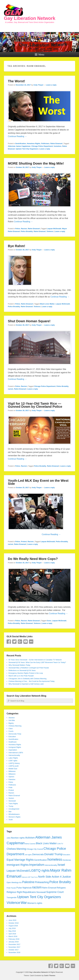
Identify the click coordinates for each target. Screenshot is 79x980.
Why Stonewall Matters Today (19, 665)
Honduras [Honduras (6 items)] (67, 860)
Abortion (12, 718)
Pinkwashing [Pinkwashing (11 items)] (42, 882)
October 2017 (14, 950)
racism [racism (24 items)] (37, 887)
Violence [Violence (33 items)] (13, 903)
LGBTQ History (14, 763)
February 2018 (14, 939)
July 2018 (12, 928)
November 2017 (14, 947)
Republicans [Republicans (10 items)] (29, 892)
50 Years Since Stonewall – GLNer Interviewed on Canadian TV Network (35, 660)
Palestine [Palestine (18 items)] (28, 882)
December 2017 (14, 944)
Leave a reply (51, 85)
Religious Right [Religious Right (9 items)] (14, 892)
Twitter (14, 642)
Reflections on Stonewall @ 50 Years (22, 670)
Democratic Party (15, 734)
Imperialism (13, 750)
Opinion (11, 777)
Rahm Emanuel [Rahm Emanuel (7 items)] (49, 888)
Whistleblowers (14, 814)
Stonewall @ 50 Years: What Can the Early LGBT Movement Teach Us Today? (37, 662)
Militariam (12, 771)
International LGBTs (16, 753)
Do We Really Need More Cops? (33, 559)
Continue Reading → (17, 136)
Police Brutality (27, 231)
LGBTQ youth (14, 766)
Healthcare (13, 742)
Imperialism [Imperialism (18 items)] (37, 865)
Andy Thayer (38, 85)
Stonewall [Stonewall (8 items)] (41, 892)
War (10, 812)
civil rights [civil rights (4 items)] (28, 855)
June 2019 (12, 920)
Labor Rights (13, 758)
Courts (11, 731)
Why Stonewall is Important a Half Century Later (26, 684)
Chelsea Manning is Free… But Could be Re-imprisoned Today (32, 681)
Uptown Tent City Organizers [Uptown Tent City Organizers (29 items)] (39, 897)
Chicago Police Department (42, 146)
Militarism (12, 774)
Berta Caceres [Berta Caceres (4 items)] (30, 844)
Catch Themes (50, 975)
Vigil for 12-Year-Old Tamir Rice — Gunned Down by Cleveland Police (35, 405)
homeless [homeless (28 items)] (55, 860)
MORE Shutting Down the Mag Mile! (36, 163)
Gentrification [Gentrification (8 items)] (41, 860)
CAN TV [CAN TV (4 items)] (60, 844)
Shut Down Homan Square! (29, 321)
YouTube (26, 642)
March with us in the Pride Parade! (21, 676)
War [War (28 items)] (24, 903)
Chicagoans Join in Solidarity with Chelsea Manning (27, 679)
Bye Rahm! (17, 246)
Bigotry (11, 723)
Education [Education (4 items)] (67, 855)
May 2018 (12, 931)
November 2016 (14, 952)
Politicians (45, 143)
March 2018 (13, 936)
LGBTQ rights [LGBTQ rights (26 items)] (39, 870)
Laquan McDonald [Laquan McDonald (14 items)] (18, 871)
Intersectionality (14, 755)
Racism (24, 229)
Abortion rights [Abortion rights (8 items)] (18, 838)
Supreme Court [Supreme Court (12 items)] (55, 892)
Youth (11, 820)
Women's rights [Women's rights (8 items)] (35, 903)
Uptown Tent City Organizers (27, 149)
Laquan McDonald (54, 229)
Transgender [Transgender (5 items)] (12, 897)
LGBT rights (13, 761)
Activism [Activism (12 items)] (30, 838)
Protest (24, 542)
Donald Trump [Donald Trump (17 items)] (53, 854)
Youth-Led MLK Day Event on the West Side (38, 482)
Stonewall (12, 801)
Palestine (12, 779)
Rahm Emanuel (56, 143)
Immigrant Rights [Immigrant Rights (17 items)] (18, 865)
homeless (58, 146)
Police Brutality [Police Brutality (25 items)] (60, 882)
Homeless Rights (34, 143)
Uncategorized (14, 809)
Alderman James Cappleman (19, 146)
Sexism (11, 798)
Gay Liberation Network (30, 18)
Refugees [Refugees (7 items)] (61, 888)
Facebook (9, 642)
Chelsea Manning (15, 726)
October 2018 (14, 923)
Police (18, 229)
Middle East (13, 769)
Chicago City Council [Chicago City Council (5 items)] (35, 849)
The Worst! (16, 81)
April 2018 (12, 934)
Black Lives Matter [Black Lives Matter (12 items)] (46, 843)
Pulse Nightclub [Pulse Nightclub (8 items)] (24, 888)
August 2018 (13, 926)
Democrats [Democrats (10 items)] (38, 854)
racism (11, 389)
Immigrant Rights (15, 747)
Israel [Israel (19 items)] (61, 865)
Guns (49, 621)
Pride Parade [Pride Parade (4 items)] (11, 888)
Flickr (31, 642)
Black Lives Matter (47, 304)
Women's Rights (14, 817)
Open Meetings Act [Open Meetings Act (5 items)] (14, 882)
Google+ (20, 642)
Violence (50, 231)
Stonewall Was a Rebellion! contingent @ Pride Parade (29, 668)
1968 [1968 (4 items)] (8, 838)
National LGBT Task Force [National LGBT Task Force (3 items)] (30, 877)
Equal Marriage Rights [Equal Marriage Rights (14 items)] (20, 860)
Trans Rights (13, 804)
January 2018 (14, 942)
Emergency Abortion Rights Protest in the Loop (26, 673)
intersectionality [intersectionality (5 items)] (51, 865)
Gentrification (21, 143)
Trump (11, 806)
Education (12, 737)
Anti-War (12, 720)
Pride (10, 787)
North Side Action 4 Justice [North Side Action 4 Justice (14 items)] (54, 877)
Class (11, 729)
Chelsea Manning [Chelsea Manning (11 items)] (16, 849)
